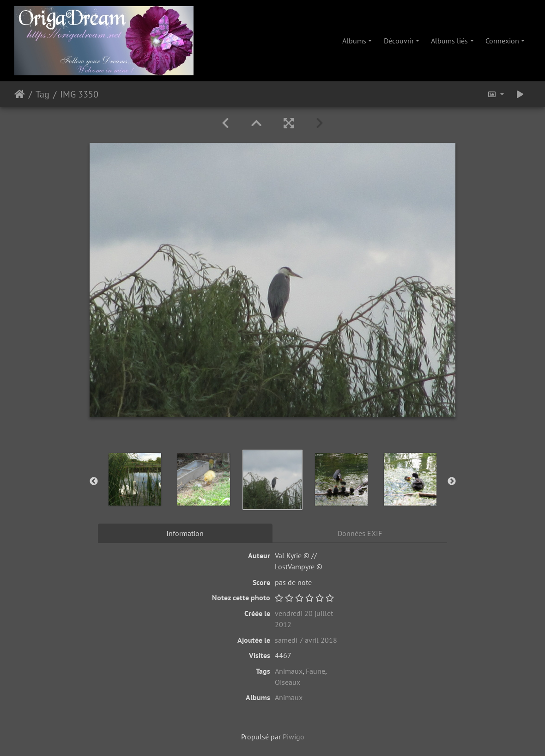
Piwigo (294, 737)
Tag (42, 94)
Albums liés (449, 41)
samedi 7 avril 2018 (306, 640)
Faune (315, 671)
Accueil (20, 94)
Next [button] (452, 482)
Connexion (502, 41)
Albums (354, 41)
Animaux (289, 671)
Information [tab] (185, 533)
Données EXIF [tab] (360, 533)
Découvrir (399, 41)
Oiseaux (288, 682)
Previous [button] (94, 482)
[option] (135, 479)
